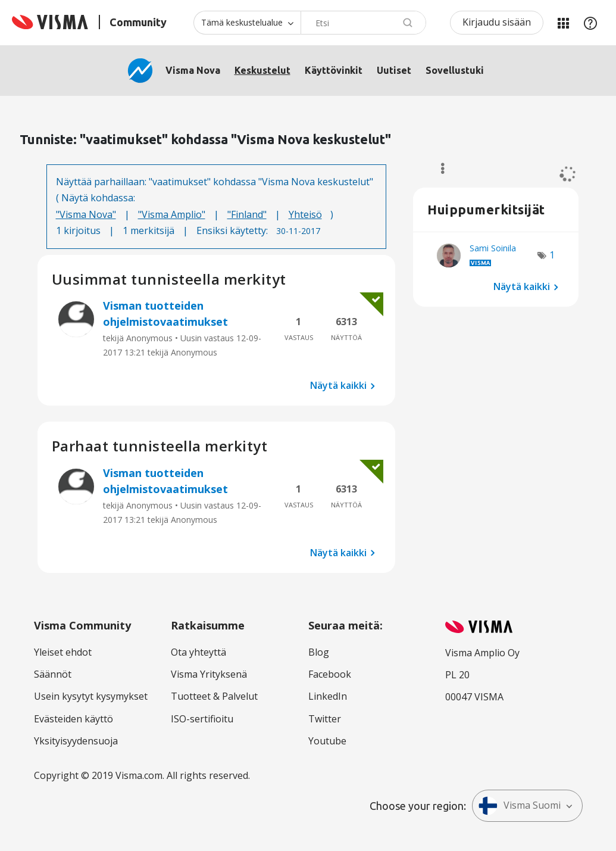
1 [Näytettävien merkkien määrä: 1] (552, 255)
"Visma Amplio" (172, 214)
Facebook (330, 674)
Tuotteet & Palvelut (214, 696)
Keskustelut (262, 70)
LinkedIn (328, 696)
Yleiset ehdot (63, 652)
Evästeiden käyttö (74, 719)
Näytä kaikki (338, 385)
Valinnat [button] (437, 169)
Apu (590, 23)
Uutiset (394, 70)
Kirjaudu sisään (497, 22)
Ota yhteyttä (198, 652)
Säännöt (53, 674)
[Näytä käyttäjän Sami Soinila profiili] (493, 248)
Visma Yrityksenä (209, 674)
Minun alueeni (563, 23)
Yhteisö (305, 214)
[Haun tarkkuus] (247, 23)
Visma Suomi (520, 806)
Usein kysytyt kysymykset (91, 696)
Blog (319, 652)
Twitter (325, 719)
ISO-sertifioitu (202, 719)
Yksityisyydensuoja (76, 741)
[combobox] (363, 23)
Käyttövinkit (334, 70)
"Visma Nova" (86, 214)
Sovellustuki (455, 70)
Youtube (327, 741)
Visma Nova (193, 70)
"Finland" (247, 214)
